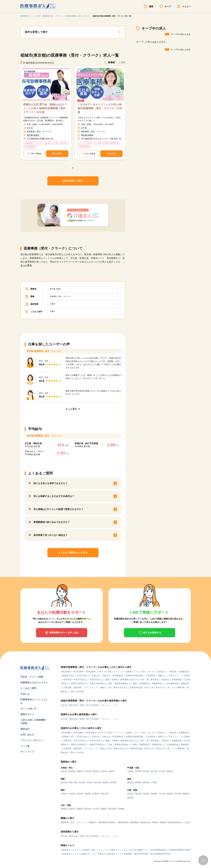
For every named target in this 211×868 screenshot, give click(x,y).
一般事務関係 (122, 822)
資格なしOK (105, 687)
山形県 (103, 771)
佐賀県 (72, 809)
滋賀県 (88, 794)
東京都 (64, 782)
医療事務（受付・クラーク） (53, 16)
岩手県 (88, 771)
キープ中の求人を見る (181, 34)
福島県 (111, 771)
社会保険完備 (172, 683)
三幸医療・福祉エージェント (94, 850)
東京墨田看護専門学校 (160, 854)
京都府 (72, 794)
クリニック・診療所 (123, 672)
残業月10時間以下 (79, 683)
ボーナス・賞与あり (157, 672)
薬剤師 (155, 822)
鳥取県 (146, 794)
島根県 (154, 794)
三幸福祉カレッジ (87, 854)
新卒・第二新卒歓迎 (150, 680)
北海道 (64, 771)
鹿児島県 (112, 809)
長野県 (138, 771)
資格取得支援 (136, 687)
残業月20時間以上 (98, 683)
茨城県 (105, 782)
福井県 (170, 771)
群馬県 (113, 782)
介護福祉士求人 (68, 676)
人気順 (122, 62)
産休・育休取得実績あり (119, 683)
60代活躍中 (91, 672)
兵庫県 (95, 794)
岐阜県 (146, 782)
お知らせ (25, 694)
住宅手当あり (83, 676)
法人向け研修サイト (139, 850)
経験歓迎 (185, 683)
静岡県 (138, 782)
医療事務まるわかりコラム (34, 683)
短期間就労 (144, 683)
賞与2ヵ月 (149, 687)
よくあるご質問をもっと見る (73, 553)
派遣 (82, 705)
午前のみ (95, 676)
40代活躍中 (66, 672)
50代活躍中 (78, 672)
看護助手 (93, 822)
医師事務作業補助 (106, 822)
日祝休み (165, 680)
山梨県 (130, 771)
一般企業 (172, 672)
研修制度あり (158, 683)
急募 (107, 680)
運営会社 (25, 729)
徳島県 (170, 794)
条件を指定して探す (73, 181)
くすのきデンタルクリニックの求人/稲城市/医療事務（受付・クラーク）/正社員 (100, 108)
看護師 (163, 822)
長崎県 (80, 809)
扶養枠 (115, 680)
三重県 (154, 782)
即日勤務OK (118, 676)
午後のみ (106, 676)
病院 (135, 683)
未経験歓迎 (177, 680)
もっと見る (26, 265)
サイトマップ (27, 752)
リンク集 (25, 746)
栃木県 (97, 782)
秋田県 (95, 771)
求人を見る (57, 154)
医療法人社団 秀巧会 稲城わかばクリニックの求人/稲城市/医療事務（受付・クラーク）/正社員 (46, 108)
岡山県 (138, 794)
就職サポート (27, 714)
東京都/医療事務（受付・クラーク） (78, 16)
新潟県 (146, 771)
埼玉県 (82, 782)
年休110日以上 (80, 680)
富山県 (154, 771)
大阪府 (64, 794)
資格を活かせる (120, 687)
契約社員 (73, 705)
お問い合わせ (27, 735)
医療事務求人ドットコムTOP (31, 16)
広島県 (130, 794)
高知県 (130, 798)
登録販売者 (145, 822)
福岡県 (64, 809)
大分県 (95, 809)
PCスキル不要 (105, 672)
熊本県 (88, 809)
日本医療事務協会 (158, 850)
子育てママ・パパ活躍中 (179, 676)
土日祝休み (150, 676)
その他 (187, 822)
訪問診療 (67, 687)
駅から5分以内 (78, 691)
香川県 (178, 794)
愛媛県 (186, 794)
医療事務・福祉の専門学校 (136, 854)
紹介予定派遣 (92, 705)
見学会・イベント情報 (32, 677)
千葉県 (90, 782)
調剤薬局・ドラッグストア (86, 687)
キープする (36, 154)
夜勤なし (162, 676)
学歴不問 (67, 680)
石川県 (162, 771)
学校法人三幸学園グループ (109, 854)
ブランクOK (140, 672)
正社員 (64, 705)
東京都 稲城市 (33, 135)
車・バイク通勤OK (176, 687)
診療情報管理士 (175, 822)
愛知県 (130, 782)
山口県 (162, 794)
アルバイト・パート (110, 705)
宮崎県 (103, 809)
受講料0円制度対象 (134, 676)
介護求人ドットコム (118, 850)
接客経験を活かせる (129, 680)
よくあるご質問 (28, 688)
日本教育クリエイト (70, 850)
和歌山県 (104, 794)
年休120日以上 (96, 680)
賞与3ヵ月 (160, 687)
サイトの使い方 (28, 709)
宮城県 (72, 771)
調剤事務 (134, 822)
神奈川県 (73, 782)
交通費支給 (184, 672)
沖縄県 (121, 809)
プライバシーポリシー (32, 740)
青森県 (80, 771)
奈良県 (80, 794)
